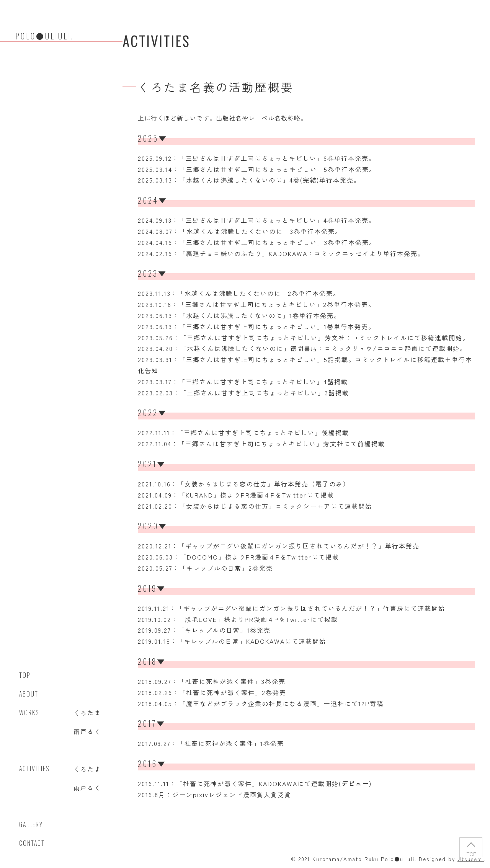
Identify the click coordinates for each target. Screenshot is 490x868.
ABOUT (29, 694)
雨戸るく (87, 731)
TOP (471, 854)
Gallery (31, 824)
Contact (32, 843)
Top (25, 675)
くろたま (87, 713)
